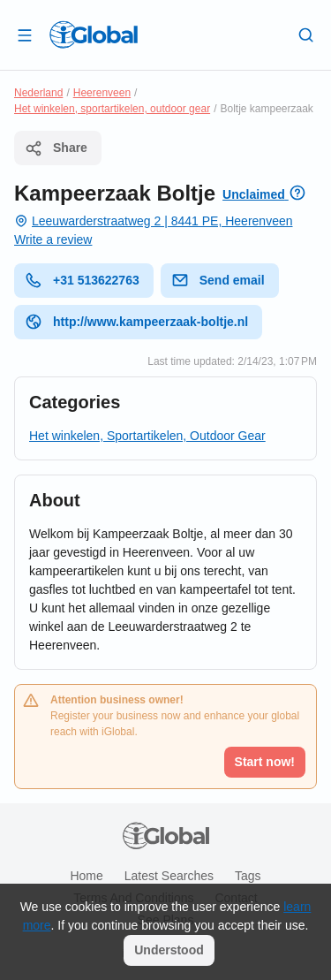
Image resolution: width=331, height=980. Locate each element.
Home (86, 876)
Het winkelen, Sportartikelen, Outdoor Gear (147, 436)
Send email (218, 280)
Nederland (38, 93)
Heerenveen (102, 93)
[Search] (306, 34)
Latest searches (169, 876)
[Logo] (94, 34)
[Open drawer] (25, 34)
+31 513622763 (82, 280)
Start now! (265, 762)
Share (56, 148)
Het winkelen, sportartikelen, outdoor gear (112, 109)
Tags (248, 876)
